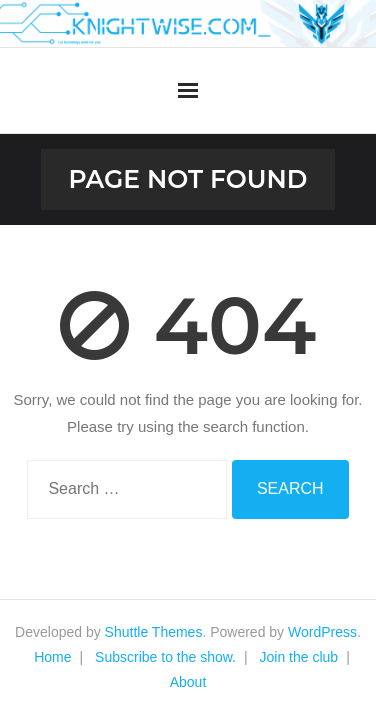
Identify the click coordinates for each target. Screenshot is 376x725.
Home (52, 657)
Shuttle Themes (154, 632)
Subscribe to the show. (165, 657)
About (188, 682)
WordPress (322, 632)
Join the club (299, 657)
